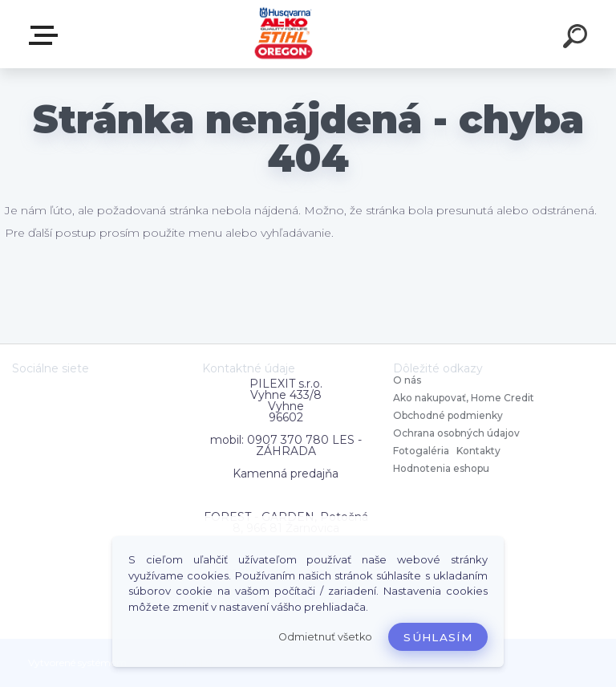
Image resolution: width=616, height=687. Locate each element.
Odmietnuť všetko (325, 637)
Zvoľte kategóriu (47, 35)
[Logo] (284, 34)
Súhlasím (438, 637)
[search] (577, 39)
